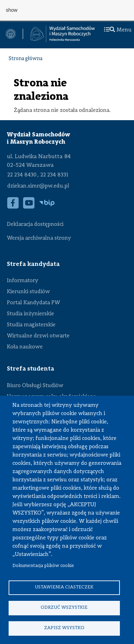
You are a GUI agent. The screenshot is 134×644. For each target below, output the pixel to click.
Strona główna (25, 59)
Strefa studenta (30, 369)
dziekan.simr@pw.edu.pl (38, 186)
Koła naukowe (25, 347)
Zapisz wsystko (64, 628)
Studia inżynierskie (30, 314)
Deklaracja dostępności (35, 224)
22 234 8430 (22, 175)
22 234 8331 (54, 175)
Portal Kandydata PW (33, 303)
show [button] (12, 10)
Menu (118, 30)
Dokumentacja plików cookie (43, 566)
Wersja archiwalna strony (39, 238)
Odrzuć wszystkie (64, 608)
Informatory (23, 281)
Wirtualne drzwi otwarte (38, 336)
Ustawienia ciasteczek (64, 587)
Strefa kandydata (33, 264)
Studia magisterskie (31, 325)
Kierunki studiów (28, 292)
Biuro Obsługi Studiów (35, 386)
